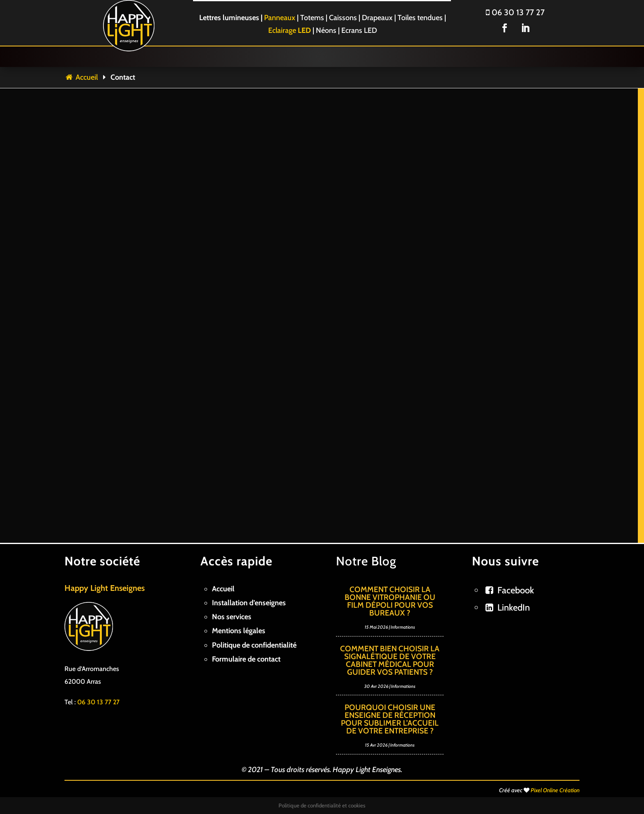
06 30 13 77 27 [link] (98, 702)
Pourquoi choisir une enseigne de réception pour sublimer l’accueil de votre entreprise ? (390, 719)
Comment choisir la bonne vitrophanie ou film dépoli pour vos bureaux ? (390, 601)
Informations (403, 627)
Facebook (516, 590)
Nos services (232, 617)
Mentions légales (239, 631)
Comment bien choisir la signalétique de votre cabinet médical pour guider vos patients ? (390, 660)
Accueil (81, 77)
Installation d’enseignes (249, 603)
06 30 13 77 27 (515, 12)
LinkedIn (514, 608)
